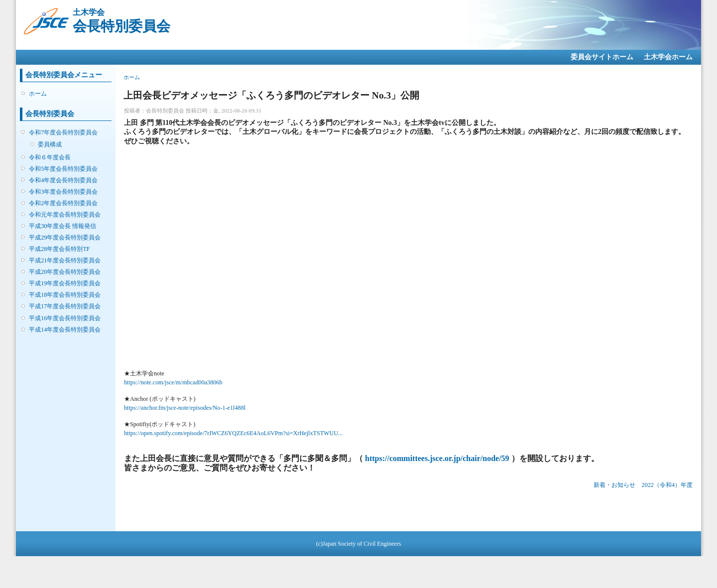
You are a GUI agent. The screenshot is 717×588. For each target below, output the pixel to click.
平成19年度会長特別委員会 (65, 283)
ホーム (38, 94)
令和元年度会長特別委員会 (65, 215)
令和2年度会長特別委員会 (63, 203)
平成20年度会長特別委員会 (65, 272)
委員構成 (50, 144)
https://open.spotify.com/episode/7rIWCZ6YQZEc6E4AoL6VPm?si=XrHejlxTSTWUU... (233, 433)
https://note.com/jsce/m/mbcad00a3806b (173, 382)
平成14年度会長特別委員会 (65, 330)
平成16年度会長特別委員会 (65, 318)
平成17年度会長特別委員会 (65, 306)
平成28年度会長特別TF (59, 249)
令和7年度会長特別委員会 (63, 132)
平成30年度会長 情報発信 (62, 226)
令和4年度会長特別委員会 (63, 180)
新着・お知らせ (614, 485)
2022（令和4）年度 (667, 485)
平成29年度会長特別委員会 (65, 237)
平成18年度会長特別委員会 (65, 295)
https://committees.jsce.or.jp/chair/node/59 (437, 458)
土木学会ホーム (668, 57)
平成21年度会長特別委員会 (65, 260)
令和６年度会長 (50, 157)
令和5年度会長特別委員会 (63, 169)
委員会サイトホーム (602, 57)
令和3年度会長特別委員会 (63, 192)
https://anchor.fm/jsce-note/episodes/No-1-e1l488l (185, 408)
